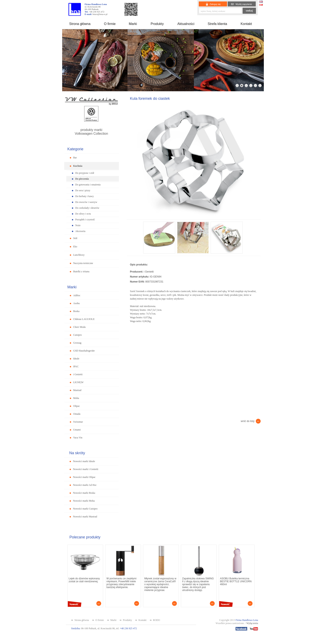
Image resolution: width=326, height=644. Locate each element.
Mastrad (77, 390)
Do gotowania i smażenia (88, 185)
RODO (157, 620)
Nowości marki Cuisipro (85, 509)
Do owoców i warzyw (86, 202)
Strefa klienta (217, 24)
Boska (76, 311)
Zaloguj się (215, 4)
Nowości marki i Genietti (86, 469)
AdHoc (77, 295)
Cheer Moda (79, 327)
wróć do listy (248, 421)
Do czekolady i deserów (87, 208)
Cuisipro (77, 335)
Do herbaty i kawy (85, 196)
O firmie (110, 24)
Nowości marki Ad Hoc (85, 485)
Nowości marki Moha (84, 501)
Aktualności (186, 24)
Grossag (77, 343)
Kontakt (246, 24)
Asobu (76, 303)
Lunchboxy (79, 255)
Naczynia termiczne (83, 263)
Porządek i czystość (85, 220)
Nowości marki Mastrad (85, 517)
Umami (77, 430)
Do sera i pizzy (83, 190)
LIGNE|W (78, 382)
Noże (78, 225)
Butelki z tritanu (81, 271)
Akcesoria (80, 231)
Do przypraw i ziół (85, 173)
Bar (75, 158)
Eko (75, 247)
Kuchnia (78, 166)
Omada (77, 414)
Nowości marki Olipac (84, 477)
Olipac (77, 406)
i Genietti (78, 374)
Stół (75, 238)
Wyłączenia (252, 623)
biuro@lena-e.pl (100, 14)
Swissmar (78, 422)
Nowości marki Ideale (84, 461)
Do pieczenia (82, 179)
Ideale (76, 359)
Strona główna (80, 24)
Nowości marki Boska (84, 493)
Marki (133, 24)
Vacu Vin (78, 438)
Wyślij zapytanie (244, 4)
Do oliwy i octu (83, 214)
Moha (76, 398)
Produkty (157, 24)
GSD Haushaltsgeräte (84, 351)
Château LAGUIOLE (84, 319)
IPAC (76, 366)
